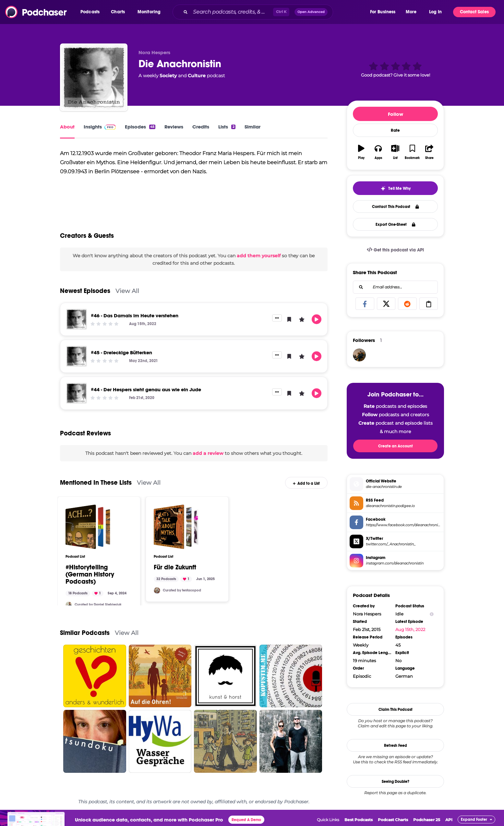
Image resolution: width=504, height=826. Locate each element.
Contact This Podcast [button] (396, 207)
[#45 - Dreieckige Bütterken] (77, 356)
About (67, 127)
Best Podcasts (359, 820)
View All (127, 291)
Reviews (174, 127)
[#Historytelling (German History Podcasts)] (88, 527)
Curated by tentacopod (182, 590)
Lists (227, 127)
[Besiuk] (69, 605)
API (449, 820)
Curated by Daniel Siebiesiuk (98, 605)
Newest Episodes (85, 291)
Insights (100, 127)
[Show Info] (432, 614)
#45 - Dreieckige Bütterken (121, 352)
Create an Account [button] (396, 446)
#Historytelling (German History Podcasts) (90, 575)
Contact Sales (474, 12)
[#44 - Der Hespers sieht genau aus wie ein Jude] (77, 393)
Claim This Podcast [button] (396, 710)
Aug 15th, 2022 (410, 629)
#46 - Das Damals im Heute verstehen (135, 316)
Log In (435, 12)
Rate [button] (395, 130)
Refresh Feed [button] (396, 746)
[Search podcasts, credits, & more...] (232, 12)
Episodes (140, 127)
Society (168, 76)
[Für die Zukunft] (176, 527)
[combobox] (271, 12)
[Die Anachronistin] (94, 77)
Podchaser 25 (427, 820)
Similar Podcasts (85, 633)
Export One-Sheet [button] (396, 225)
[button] (92, 12)
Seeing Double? (396, 782)
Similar (252, 127)
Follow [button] (396, 114)
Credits (201, 127)
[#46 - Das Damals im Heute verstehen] (77, 319)
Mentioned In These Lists (96, 483)
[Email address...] (395, 287)
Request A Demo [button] (246, 820)
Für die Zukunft (175, 567)
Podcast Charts (393, 820)
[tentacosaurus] (157, 590)
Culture (197, 76)
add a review (208, 453)
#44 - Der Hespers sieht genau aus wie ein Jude (146, 389)
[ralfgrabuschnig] (359, 355)
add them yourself (259, 256)
